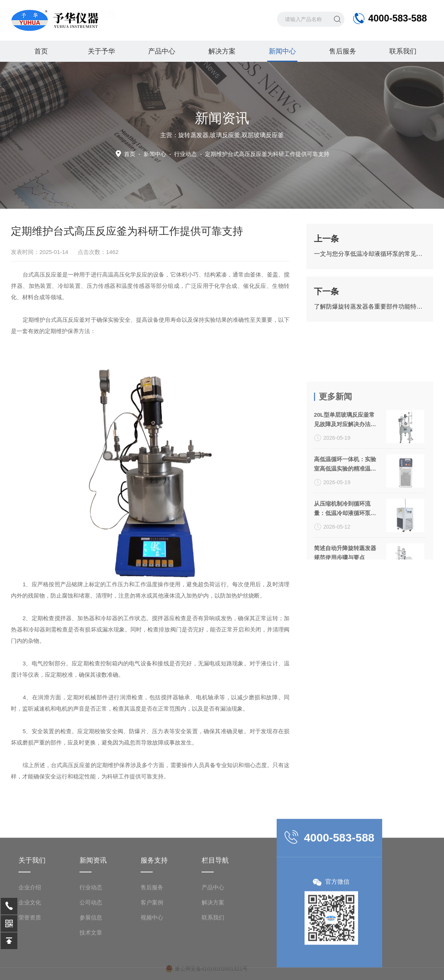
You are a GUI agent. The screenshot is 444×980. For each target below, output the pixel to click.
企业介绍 (30, 925)
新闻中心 (282, 55)
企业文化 (30, 940)
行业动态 (91, 925)
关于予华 (101, 51)
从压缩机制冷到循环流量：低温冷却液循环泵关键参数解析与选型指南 (345, 558)
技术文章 (91, 970)
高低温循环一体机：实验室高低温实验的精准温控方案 (345, 513)
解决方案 (222, 51)
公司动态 (91, 940)
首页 (41, 51)
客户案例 (152, 940)
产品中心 (162, 51)
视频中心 (152, 955)
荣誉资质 (30, 955)
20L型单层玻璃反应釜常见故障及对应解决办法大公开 (345, 469)
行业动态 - (252, 154)
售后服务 (343, 51)
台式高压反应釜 (65, 320)
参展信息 (91, 955)
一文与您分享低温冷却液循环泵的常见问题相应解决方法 (370, 254)
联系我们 (403, 51)
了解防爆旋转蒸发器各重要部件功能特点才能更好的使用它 (370, 307)
